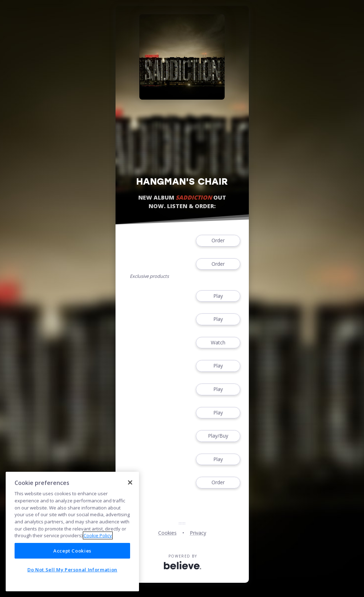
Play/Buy (218, 436)
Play (218, 296)
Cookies (167, 533)
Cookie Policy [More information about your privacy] (98, 535)
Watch (218, 343)
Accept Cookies (72, 551)
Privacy (198, 533)
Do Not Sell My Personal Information (72, 570)
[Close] (130, 482)
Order (218, 241)
